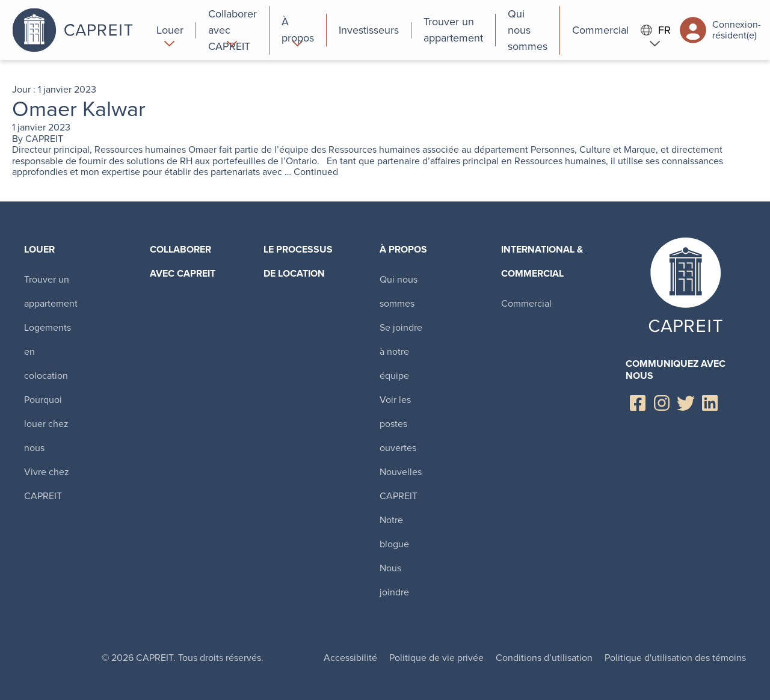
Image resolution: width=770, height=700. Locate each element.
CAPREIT (44, 139)
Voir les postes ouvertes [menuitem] (398, 424)
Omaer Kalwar (79, 109)
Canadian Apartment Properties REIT (78, 30)
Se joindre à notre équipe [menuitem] (401, 352)
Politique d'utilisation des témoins (675, 658)
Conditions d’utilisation (544, 658)
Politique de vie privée (436, 658)
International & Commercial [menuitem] (542, 261)
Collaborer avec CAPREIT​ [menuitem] (183, 261)
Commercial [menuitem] (526, 303)
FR (656, 30)
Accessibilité (350, 658)
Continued (316, 172)
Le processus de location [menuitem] (298, 261)
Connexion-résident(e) (720, 30)
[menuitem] (170, 30)
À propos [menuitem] (403, 249)
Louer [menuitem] (39, 249)
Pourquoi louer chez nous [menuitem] (46, 424)
